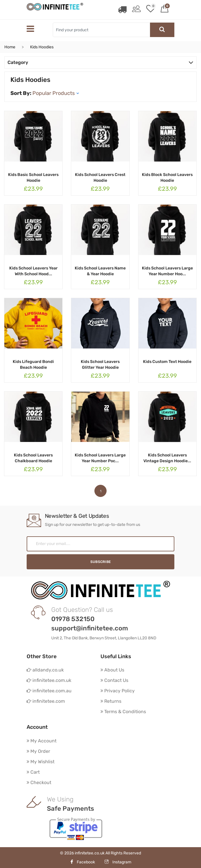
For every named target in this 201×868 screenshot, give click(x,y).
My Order (38, 751)
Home (10, 47)
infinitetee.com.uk (49, 680)
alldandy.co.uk (45, 670)
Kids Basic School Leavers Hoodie (33, 178)
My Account (42, 741)
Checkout (39, 782)
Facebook (82, 862)
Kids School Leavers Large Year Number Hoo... (167, 271)
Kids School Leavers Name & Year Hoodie (100, 271)
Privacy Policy (118, 691)
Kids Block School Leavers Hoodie (167, 178)
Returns (111, 701)
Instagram (118, 862)
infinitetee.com (46, 701)
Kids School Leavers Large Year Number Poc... (100, 458)
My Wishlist (41, 762)
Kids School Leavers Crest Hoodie (100, 178)
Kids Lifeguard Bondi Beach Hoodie (33, 365)
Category (100, 62)
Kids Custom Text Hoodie (167, 362)
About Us (112, 670)
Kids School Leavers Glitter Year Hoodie (100, 365)
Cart (33, 772)
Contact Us (114, 680)
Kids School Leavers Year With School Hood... (33, 271)
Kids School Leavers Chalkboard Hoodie (33, 458)
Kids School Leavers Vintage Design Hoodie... (167, 458)
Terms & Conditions (123, 712)
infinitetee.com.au (49, 691)
